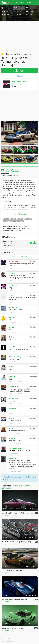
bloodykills (12, 438)
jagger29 (12, 377)
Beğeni (17, 171)
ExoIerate (12, 337)
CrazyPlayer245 (14, 387)
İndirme (7, 171)
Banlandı (15, 261)
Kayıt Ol (7, 479)
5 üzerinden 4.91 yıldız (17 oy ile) (10, 176)
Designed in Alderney (8, 639)
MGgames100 (13, 399)
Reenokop (12, 408)
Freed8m (12, 273)
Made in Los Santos (7, 641)
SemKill (11, 418)
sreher (11, 295)
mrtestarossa (13, 285)
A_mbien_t (12, 428)
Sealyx (11, 367)
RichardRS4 (13, 307)
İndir (20, 71)
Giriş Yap (31, 477)
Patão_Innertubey (15, 357)
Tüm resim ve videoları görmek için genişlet (20, 165)
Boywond (6, 515)
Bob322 (11, 327)
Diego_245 (12, 458)
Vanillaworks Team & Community (20, 83)
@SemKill (12, 451)
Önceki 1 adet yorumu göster (19, 257)
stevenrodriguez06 (15, 448)
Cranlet (11, 317)
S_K (10, 261)
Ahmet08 (12, 347)
